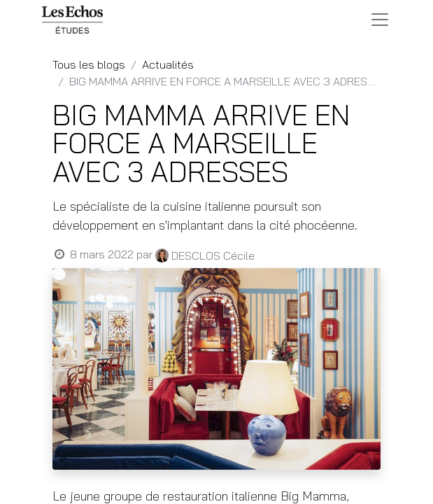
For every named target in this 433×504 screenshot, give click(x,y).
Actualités (168, 64)
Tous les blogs (89, 64)
